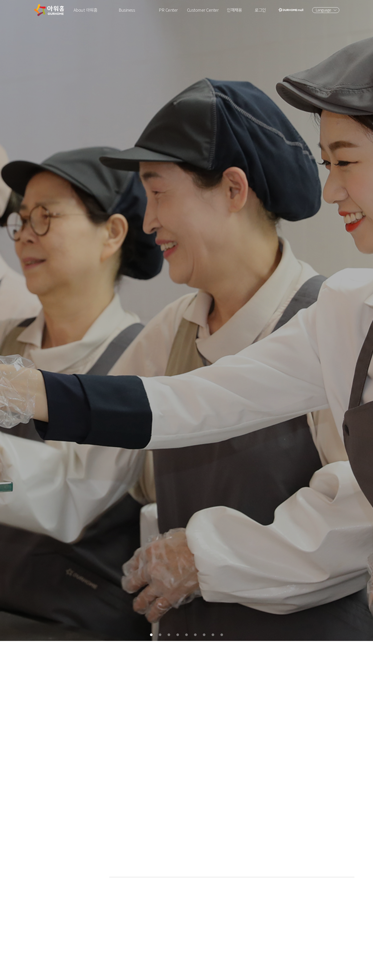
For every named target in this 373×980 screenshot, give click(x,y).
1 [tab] (139, 972)
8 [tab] (222, 972)
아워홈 (49, 10)
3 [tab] (163, 972)
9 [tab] (234, 972)
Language (323, 10)
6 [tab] (198, 972)
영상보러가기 (336, 887)
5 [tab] (187, 972)
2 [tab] (151, 972)
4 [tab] (175, 972)
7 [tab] (210, 972)
